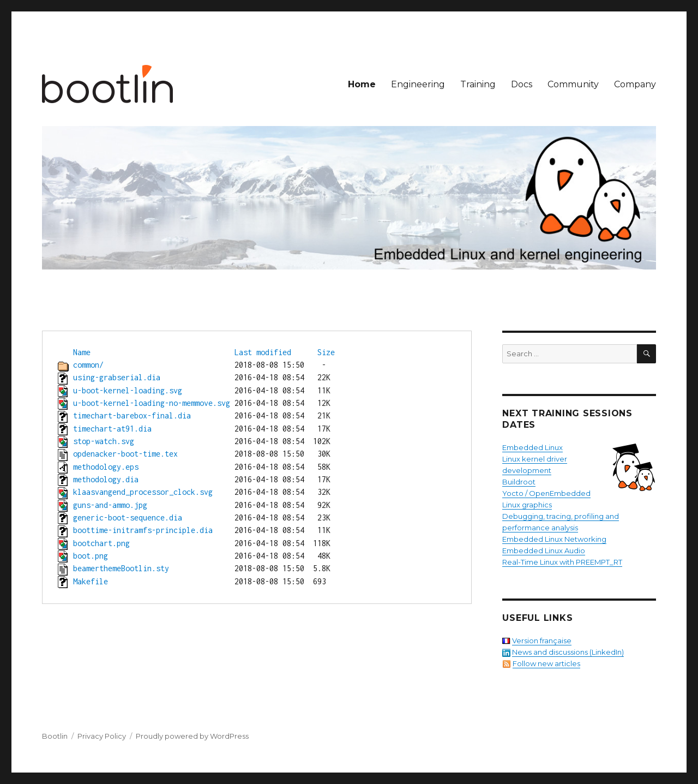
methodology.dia (106, 479)
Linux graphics (527, 505)
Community (573, 84)
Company (635, 84)
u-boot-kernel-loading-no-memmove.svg (152, 403)
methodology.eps (106, 467)
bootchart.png (101, 543)
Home (362, 84)
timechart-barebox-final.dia (132, 415)
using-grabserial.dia (117, 377)
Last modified (263, 352)
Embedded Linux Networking (554, 539)
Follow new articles (546, 663)
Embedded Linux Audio (544, 550)
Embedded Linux (532, 447)
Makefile (91, 581)
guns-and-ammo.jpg (110, 505)
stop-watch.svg (104, 441)
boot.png (91, 556)
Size (326, 352)
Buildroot (519, 482)
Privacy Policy (102, 736)
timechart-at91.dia (112, 429)
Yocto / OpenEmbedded (546, 493)
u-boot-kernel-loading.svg (128, 390)
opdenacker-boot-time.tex (125, 454)
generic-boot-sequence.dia (128, 517)
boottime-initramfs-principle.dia (143, 530)
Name (82, 352)
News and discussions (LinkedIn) (568, 652)
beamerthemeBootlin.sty (121, 568)
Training (478, 84)
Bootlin (55, 736)
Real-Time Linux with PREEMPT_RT (562, 562)
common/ (88, 365)
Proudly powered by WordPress (192, 736)
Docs (522, 84)
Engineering (418, 84)
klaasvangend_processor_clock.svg (143, 492)
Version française (542, 641)
